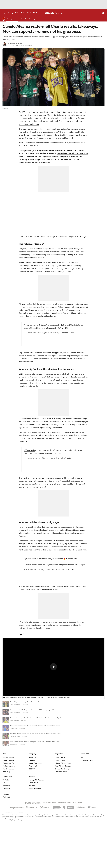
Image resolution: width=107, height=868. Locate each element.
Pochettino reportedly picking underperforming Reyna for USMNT (32, 766)
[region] (53, 667)
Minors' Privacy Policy (63, 798)
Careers (32, 795)
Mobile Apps (7, 806)
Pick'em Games (8, 792)
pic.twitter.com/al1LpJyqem (74, 565)
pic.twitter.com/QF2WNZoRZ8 (55, 328)
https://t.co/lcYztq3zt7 (52, 565)
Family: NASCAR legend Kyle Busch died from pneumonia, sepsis (32, 774)
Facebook (6, 823)
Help (83, 792)
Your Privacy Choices (63, 801)
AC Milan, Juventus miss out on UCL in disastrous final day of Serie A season (36, 734)
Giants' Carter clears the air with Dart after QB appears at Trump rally (33, 750)
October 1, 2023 (67, 333)
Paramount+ (33, 801)
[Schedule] (23, 19)
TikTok (5, 817)
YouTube (6, 815)
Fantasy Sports (8, 795)
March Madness (9, 804)
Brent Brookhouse (16, 43)
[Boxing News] (12, 19)
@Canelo (43, 325)
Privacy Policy (60, 795)
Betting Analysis (9, 801)
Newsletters (33, 817)
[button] (53, 667)
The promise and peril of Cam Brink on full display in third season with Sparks (36, 718)
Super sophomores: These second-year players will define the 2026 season (35, 742)
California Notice (61, 806)
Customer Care (87, 795)
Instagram (6, 820)
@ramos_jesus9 (31, 559)
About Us (32, 792)
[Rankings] (33, 19)
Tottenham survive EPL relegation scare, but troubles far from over (32, 758)
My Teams (32, 820)
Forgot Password (35, 823)
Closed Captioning (62, 804)
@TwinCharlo (29, 450)
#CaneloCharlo (35, 328)
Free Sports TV (8, 798)
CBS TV (32, 804)
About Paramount (35, 798)
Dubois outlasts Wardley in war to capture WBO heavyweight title (32, 710)
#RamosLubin (71, 559)
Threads (6, 829)
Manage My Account (36, 815)
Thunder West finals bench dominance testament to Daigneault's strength (35, 726)
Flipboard (6, 832)
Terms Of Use (60, 792)
